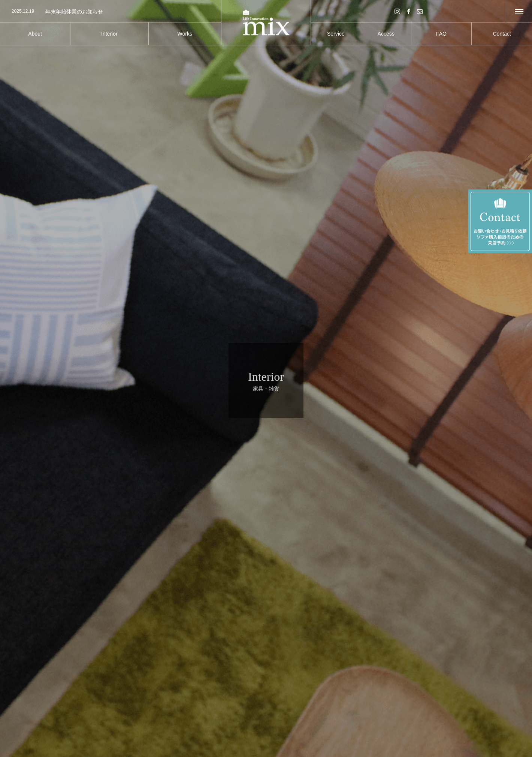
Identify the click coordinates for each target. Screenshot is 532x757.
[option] (111, 12)
